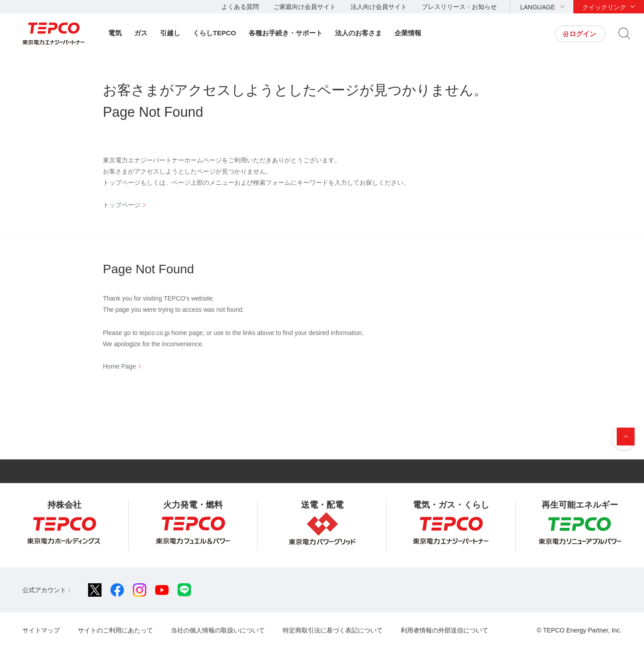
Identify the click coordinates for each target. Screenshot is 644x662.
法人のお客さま (358, 33)
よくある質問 (240, 7)
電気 (115, 33)
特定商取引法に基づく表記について (333, 630)
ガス (141, 33)
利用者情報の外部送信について (445, 630)
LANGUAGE (538, 7)
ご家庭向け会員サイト (305, 7)
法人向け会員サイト (379, 7)
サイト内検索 (624, 34)
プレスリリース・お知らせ (459, 7)
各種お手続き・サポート (286, 33)
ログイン (583, 34)
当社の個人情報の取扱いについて (218, 630)
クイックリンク (604, 7)
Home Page (119, 366)
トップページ (122, 205)
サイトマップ (41, 630)
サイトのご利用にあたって (115, 630)
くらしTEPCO (214, 33)
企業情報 (408, 33)
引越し (170, 33)
